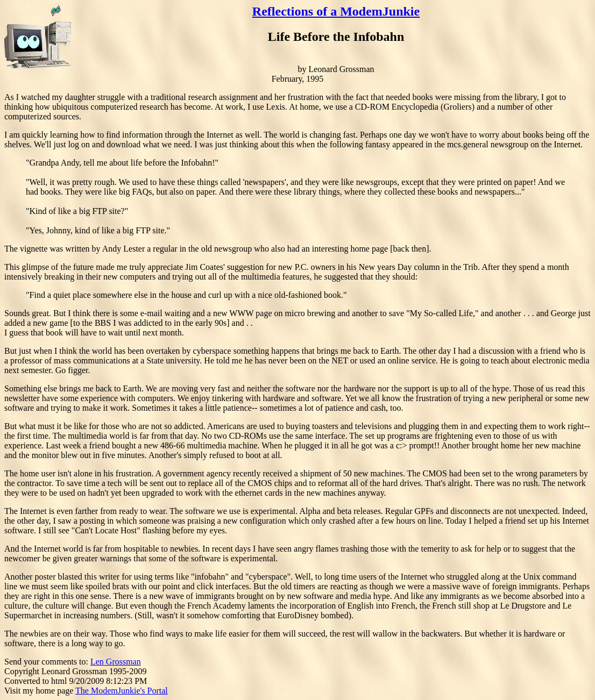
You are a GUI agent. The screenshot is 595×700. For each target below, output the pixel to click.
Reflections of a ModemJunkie (336, 11)
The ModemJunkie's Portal (122, 691)
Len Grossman (116, 662)
